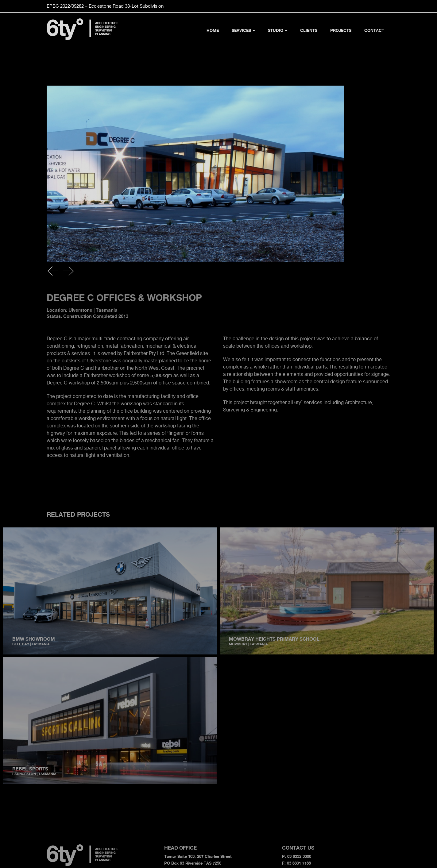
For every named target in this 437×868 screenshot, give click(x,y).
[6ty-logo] (83, 21)
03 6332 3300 (299, 856)
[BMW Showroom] (110, 531)
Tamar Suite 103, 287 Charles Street (198, 856)
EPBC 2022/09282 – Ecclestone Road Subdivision (105, 6)
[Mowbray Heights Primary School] (301, 531)
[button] (53, 271)
